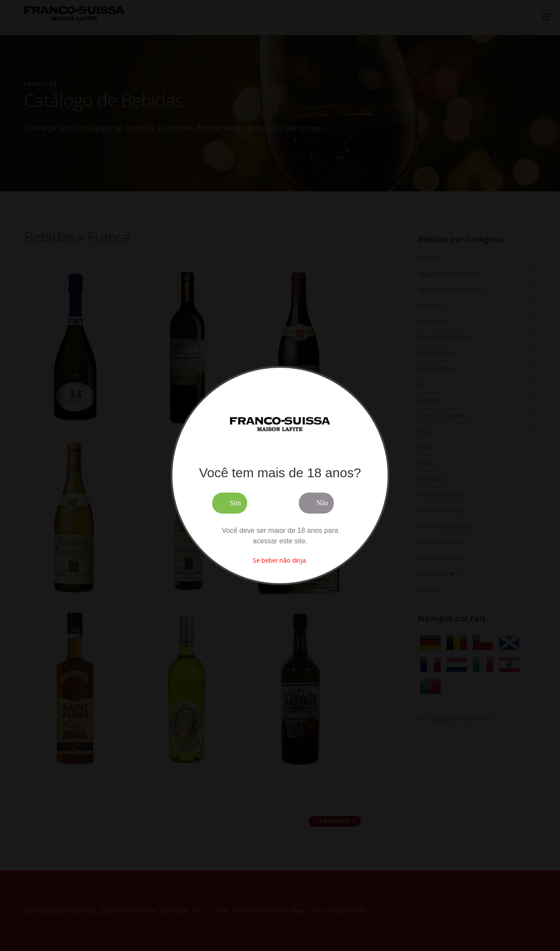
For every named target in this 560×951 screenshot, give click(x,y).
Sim (235, 503)
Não (322, 503)
